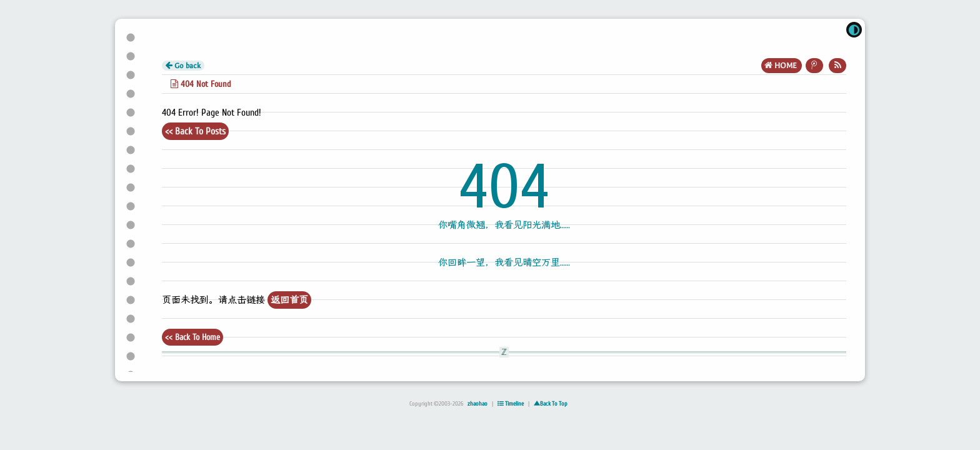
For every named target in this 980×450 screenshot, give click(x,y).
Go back (183, 66)
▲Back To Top (551, 404)
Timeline (511, 404)
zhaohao (477, 404)
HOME (782, 65)
